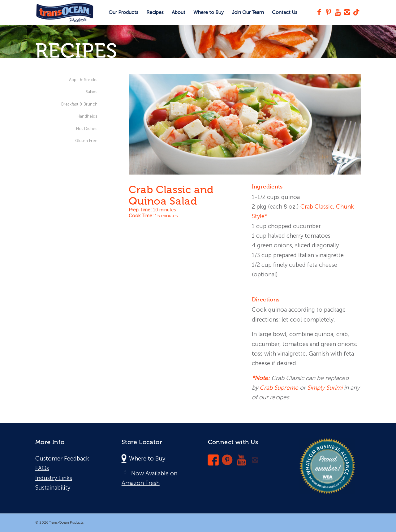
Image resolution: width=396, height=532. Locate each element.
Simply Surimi (325, 388)
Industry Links (54, 478)
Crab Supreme (279, 388)
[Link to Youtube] (338, 12)
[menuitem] (123, 12)
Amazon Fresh (141, 483)
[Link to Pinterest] (328, 12)
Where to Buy (147, 458)
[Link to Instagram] (347, 12)
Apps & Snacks (83, 80)
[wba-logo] (327, 466)
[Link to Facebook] (319, 12)
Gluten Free (86, 141)
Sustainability (53, 488)
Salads (92, 92)
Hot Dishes (87, 129)
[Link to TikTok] (356, 12)
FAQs (42, 468)
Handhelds (87, 116)
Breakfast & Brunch (79, 104)
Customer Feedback (62, 458)
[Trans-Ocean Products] (65, 12)
